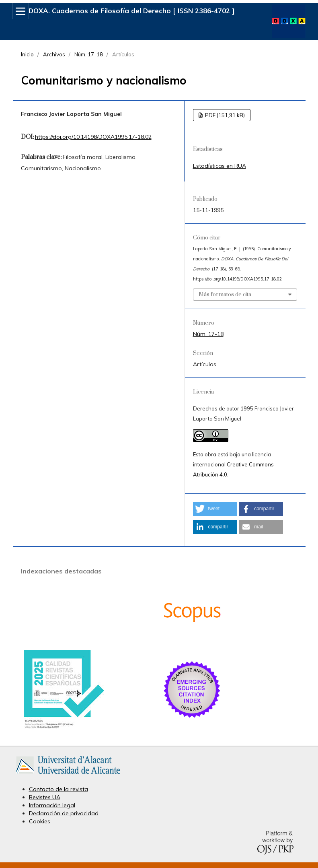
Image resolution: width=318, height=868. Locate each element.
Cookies (40, 821)
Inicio (27, 54)
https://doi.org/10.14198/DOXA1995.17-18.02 (93, 137)
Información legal (52, 805)
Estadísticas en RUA (220, 166)
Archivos (54, 54)
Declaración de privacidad (64, 813)
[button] (215, 509)
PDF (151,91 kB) (224, 115)
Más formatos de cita (225, 295)
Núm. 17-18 (89, 54)
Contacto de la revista (58, 789)
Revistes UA (45, 797)
